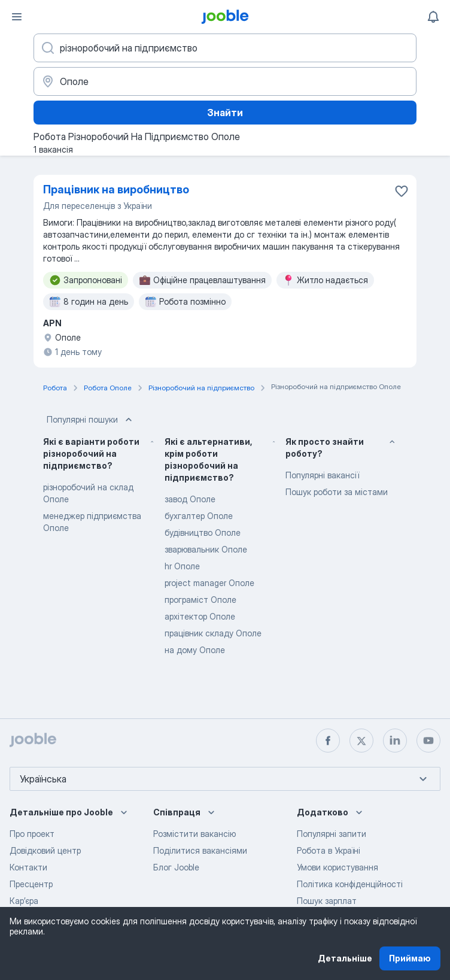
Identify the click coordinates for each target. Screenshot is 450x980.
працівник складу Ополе (213, 633)
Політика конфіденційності (350, 884)
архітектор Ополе (200, 616)
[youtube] (428, 741)
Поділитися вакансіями (200, 850)
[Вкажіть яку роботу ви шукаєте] (225, 48)
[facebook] (328, 741)
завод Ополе (190, 499)
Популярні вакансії (322, 475)
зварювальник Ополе (206, 549)
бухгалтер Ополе (199, 516)
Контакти (28, 867)
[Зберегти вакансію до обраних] (402, 191)
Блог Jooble (176, 867)
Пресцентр (31, 884)
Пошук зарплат (327, 901)
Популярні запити (332, 834)
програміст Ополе (200, 600)
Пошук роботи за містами (337, 492)
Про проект (32, 834)
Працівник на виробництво (116, 189)
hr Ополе (182, 566)
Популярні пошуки (91, 420)
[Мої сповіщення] (433, 17)
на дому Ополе (195, 650)
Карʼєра (24, 901)
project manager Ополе (209, 583)
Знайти (225, 113)
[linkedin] (395, 741)
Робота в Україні (329, 850)
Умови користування (337, 867)
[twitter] (361, 741)
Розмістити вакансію (194, 834)
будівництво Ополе (203, 533)
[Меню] (17, 17)
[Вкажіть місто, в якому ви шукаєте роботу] (225, 81)
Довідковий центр (45, 850)
